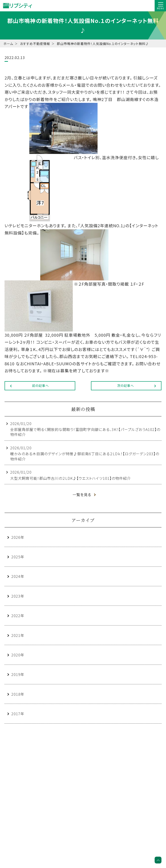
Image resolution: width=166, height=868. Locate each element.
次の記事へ (126, 386)
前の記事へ (40, 386)
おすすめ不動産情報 (35, 44)
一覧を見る (82, 495)
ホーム (8, 44)
